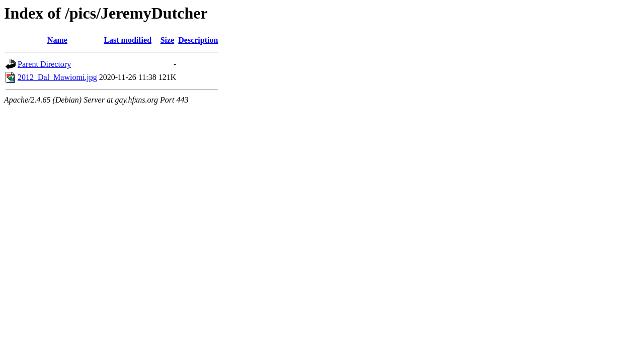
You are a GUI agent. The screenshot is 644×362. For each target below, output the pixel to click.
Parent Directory (44, 64)
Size (168, 40)
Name (57, 40)
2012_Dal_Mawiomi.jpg (57, 77)
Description (198, 40)
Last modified (128, 40)
